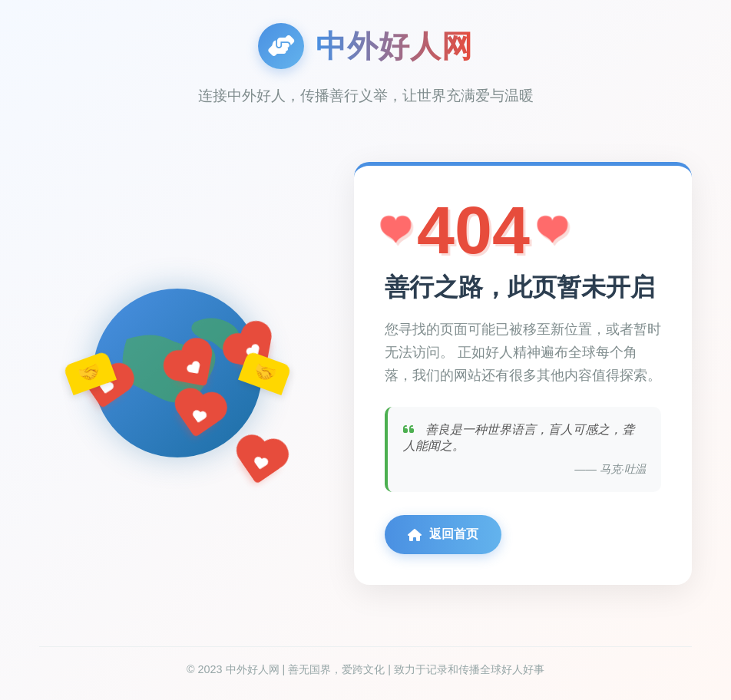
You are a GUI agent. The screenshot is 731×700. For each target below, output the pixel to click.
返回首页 (443, 534)
